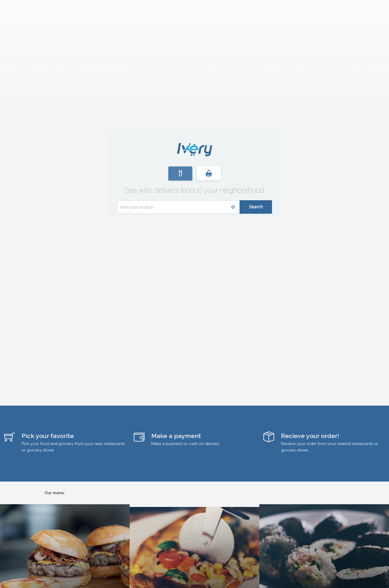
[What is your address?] (178, 207)
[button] (180, 173)
